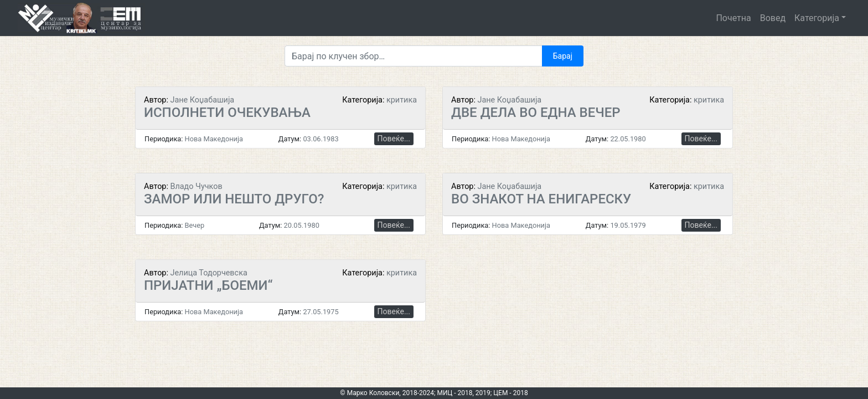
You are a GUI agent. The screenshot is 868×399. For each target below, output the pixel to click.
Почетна (733, 18)
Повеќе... (394, 139)
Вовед (773, 18)
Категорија (817, 18)
